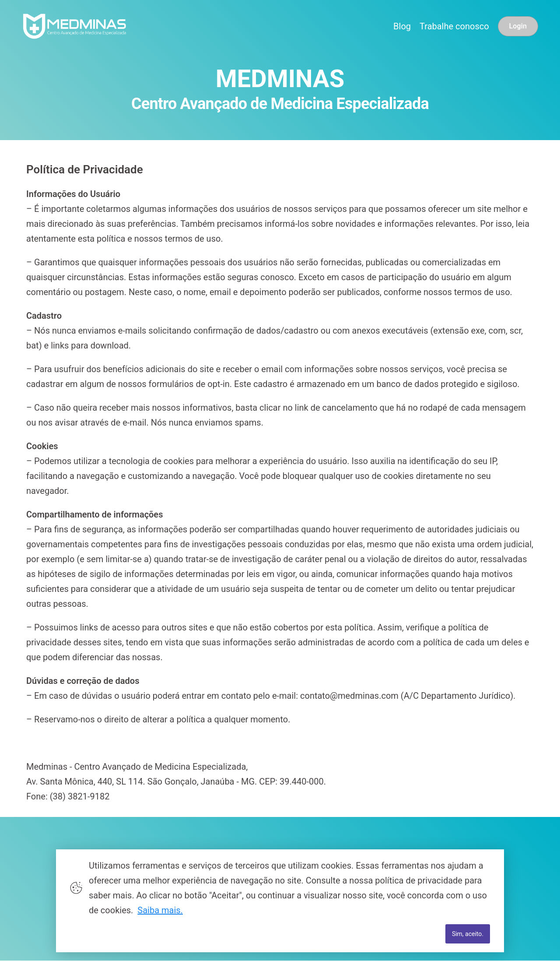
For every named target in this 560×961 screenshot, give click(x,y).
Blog (402, 26)
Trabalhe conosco (454, 26)
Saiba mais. (160, 910)
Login (518, 26)
